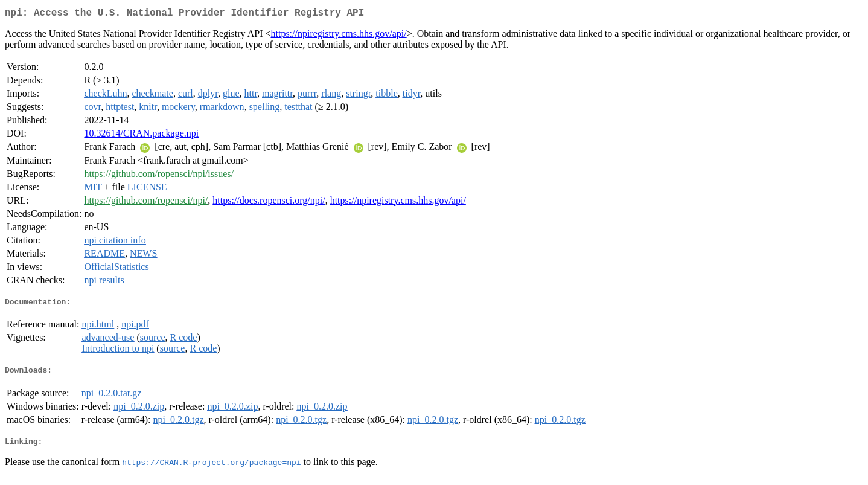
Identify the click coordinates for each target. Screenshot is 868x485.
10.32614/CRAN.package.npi (141, 136)
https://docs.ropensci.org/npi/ (269, 203)
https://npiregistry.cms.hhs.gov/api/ (338, 36)
